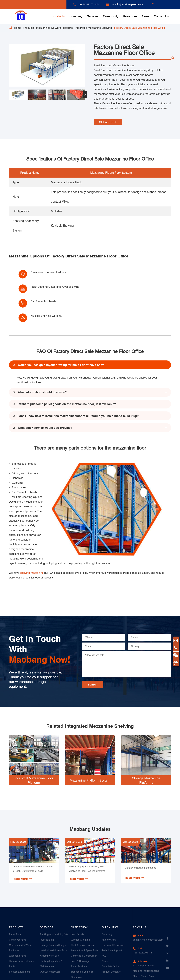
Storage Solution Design (53, 905)
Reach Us (140, 887)
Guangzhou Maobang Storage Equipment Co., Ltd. (50, 975)
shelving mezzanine (32, 533)
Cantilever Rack (17, 900)
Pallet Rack (15, 894)
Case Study (111, 16)
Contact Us (161, 16)
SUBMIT (93, 644)
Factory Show (109, 900)
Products (59, 16)
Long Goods (77, 894)
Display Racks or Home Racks (21, 924)
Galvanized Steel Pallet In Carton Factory (85, 945)
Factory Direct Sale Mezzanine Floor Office (140, 28)
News (146, 16)
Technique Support (112, 910)
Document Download (113, 905)
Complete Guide (111, 926)
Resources (130, 16)
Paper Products (79, 926)
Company (76, 16)
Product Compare (111, 932)
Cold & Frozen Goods (82, 905)
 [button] (85, 95)
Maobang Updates (90, 789)
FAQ (104, 916)
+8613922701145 (89, 4)
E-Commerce (78, 953)
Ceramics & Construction (84, 916)
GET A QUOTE (108, 121)
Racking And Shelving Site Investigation (54, 897)
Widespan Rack (17, 916)
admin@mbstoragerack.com (128, 4)
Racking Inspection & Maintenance (51, 924)
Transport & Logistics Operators (82, 934)
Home (18, 28)
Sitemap (148, 975)
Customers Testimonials (84, 958)
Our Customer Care (50, 932)
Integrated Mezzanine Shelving (93, 28)
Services (93, 16)
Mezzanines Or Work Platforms (54, 28)
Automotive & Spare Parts (85, 910)
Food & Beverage (80, 921)
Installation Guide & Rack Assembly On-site (53, 913)
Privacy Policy (164, 975)
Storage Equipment (19, 932)
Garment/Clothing (80, 900)
